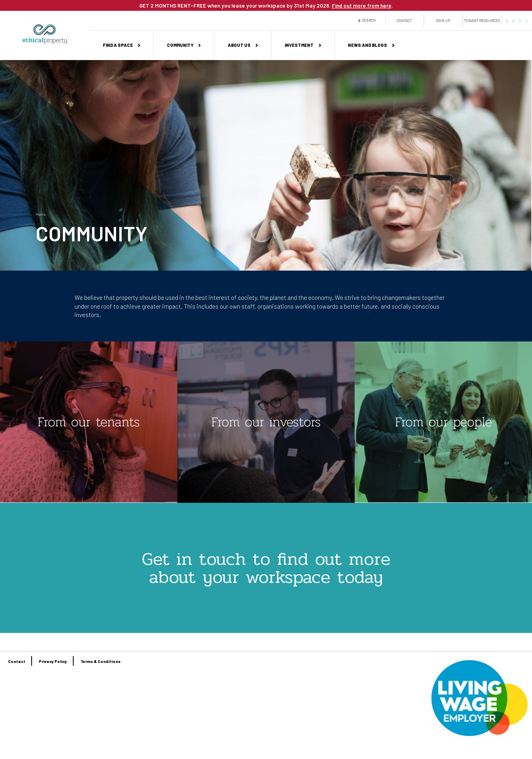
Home (41, 214)
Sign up (443, 21)
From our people (444, 422)
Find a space (118, 45)
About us (239, 45)
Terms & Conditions (100, 661)
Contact (404, 21)
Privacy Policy (53, 661)
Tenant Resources (482, 21)
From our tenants (89, 422)
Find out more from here (362, 6)
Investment (299, 45)
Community (180, 45)
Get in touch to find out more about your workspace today (266, 568)
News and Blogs (367, 45)
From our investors (266, 422)
